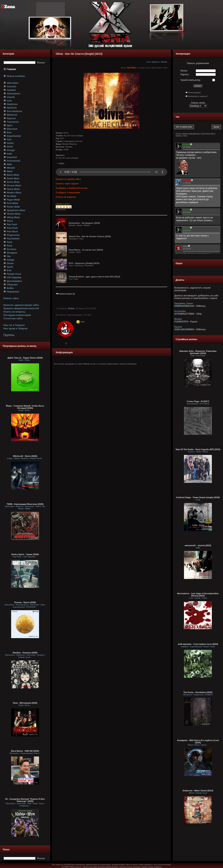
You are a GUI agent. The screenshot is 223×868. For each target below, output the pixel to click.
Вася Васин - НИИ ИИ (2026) (25, 751)
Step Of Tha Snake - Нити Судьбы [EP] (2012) (198, 449)
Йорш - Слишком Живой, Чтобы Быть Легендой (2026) (25, 407)
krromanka (180, 311)
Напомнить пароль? (198, 96)
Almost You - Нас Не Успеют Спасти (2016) (90, 236)
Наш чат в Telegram (14, 325)
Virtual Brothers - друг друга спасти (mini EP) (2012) (94, 277)
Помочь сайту (11, 298)
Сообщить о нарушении (68, 192)
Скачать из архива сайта (68, 179)
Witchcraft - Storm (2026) (25, 456)
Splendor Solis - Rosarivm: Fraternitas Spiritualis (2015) (198, 352)
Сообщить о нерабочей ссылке (72, 188)
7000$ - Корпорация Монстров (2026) (25, 504)
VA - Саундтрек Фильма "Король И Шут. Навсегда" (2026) (25, 800)
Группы (9, 335)
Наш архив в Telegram (15, 329)
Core (148, 62)
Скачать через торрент (67, 184)
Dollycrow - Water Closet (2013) (198, 791)
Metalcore (156, 62)
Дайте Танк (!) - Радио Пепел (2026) (25, 358)
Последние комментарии (17, 315)
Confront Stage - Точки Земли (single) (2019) (198, 497)
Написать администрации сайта (21, 305)
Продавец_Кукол (184, 303)
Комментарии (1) (65, 294)
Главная (11, 69)
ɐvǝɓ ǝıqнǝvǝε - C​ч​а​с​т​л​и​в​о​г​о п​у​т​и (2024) (198, 644)
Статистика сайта (13, 318)
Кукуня (178, 327)
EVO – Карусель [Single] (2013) (84, 263)
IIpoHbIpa (132, 68)
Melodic (164, 62)
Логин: (184, 71)
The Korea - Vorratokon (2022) (198, 692)
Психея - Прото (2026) (25, 602)
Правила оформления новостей (21, 308)
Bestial (178, 319)
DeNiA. (72, 308)
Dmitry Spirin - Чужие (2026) (25, 554)
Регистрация (194, 93)
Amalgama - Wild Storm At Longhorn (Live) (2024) (198, 741)
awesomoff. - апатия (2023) (198, 545)
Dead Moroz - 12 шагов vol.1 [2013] (86, 250)
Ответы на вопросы (14, 312)
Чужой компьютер (190, 80)
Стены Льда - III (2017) (198, 401)
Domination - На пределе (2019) (84, 223)
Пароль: (185, 74)
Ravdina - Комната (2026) (25, 653)
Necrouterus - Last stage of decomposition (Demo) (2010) (198, 595)
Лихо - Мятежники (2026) (25, 703)
